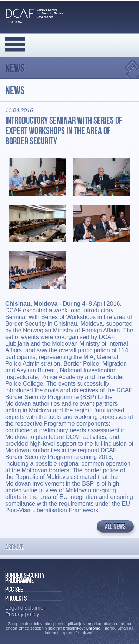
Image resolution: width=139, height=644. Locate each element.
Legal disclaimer (25, 608)
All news (115, 526)
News (15, 68)
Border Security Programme (25, 578)
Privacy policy (22, 614)
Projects (16, 598)
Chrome (93, 628)
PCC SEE (14, 589)
